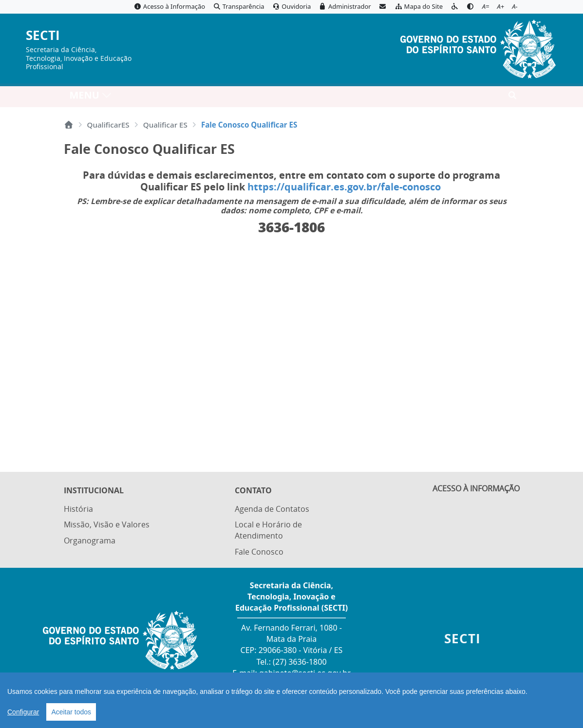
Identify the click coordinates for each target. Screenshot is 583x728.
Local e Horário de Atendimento (268, 531)
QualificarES (108, 125)
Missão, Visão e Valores (107, 525)
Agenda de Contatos (272, 510)
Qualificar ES (165, 125)
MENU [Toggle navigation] (91, 98)
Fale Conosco (259, 552)
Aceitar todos (71, 712)
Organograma (90, 541)
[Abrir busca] (512, 98)
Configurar (23, 712)
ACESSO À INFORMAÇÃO (476, 491)
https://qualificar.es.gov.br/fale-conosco (345, 187)
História (78, 510)
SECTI (43, 36)
